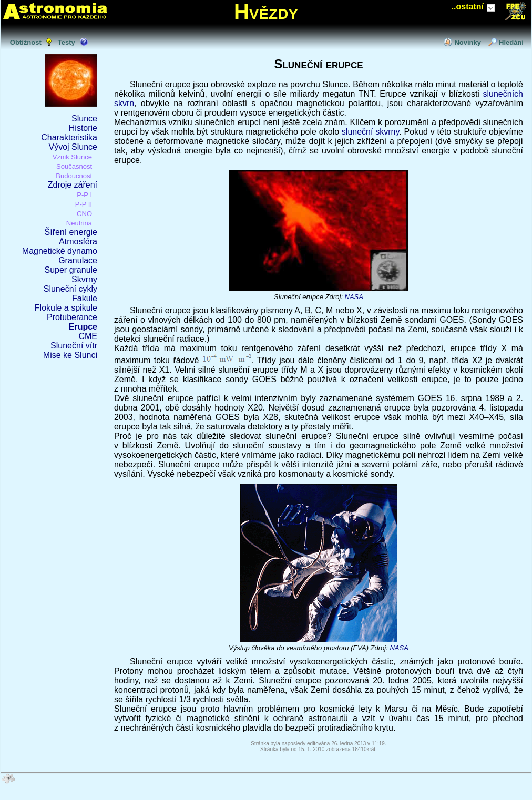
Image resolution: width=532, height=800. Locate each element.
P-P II (84, 204)
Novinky (468, 42)
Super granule (71, 270)
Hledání (511, 42)
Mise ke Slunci (70, 355)
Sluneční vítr (74, 346)
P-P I (84, 195)
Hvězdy (266, 12)
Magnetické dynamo (60, 251)
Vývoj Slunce (73, 147)
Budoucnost (74, 176)
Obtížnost (26, 42)
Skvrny (84, 279)
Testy (66, 42)
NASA (354, 297)
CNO (84, 214)
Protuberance (72, 317)
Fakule (85, 298)
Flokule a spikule (66, 308)
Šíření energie (71, 232)
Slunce (84, 119)
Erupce (83, 327)
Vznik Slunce (72, 157)
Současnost (74, 166)
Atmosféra (78, 242)
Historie (83, 128)
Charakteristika (69, 137)
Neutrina (79, 223)
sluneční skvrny (370, 132)
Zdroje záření (73, 185)
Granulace (78, 260)
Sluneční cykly (70, 289)
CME (88, 336)
